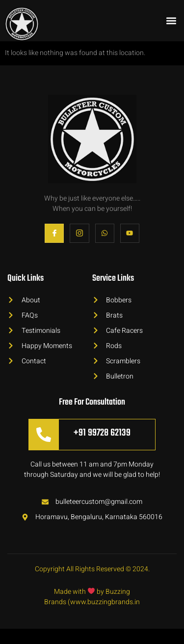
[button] (171, 21)
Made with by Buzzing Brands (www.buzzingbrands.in (92, 612)
